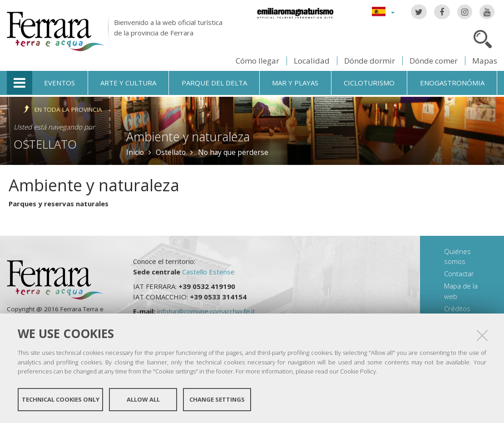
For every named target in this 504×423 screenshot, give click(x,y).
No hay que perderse (233, 152)
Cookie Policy (358, 371)
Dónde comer (434, 61)
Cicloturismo (369, 83)
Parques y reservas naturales (59, 204)
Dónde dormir (370, 61)
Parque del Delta (214, 83)
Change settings (217, 399)
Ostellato (45, 144)
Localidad (312, 61)
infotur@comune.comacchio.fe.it (206, 311)
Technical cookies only (61, 399)
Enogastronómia (452, 83)
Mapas (485, 61)
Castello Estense (208, 272)
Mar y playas (295, 83)
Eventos (59, 83)
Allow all (143, 399)
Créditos (457, 309)
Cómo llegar (257, 61)
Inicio (135, 152)
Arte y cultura (128, 83)
